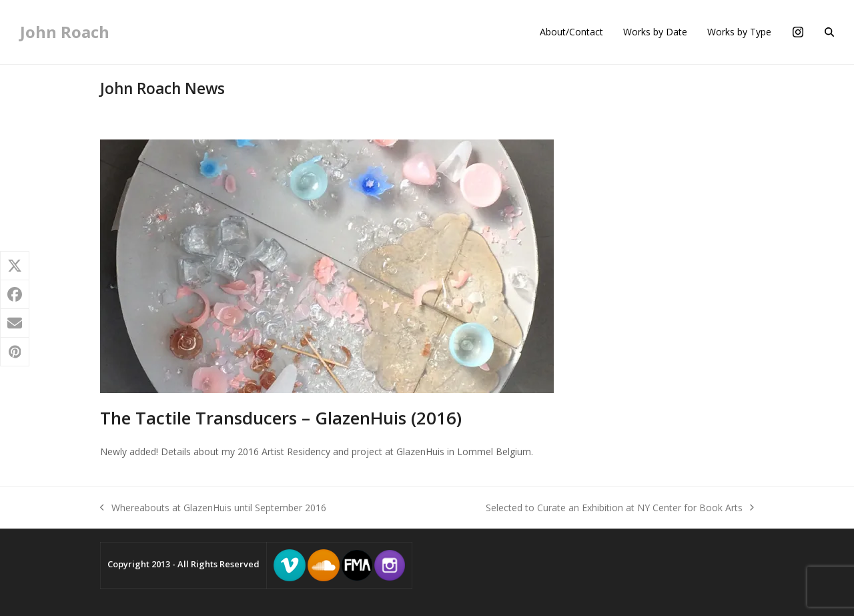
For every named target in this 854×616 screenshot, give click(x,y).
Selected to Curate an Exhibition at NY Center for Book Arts (620, 508)
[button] (829, 32)
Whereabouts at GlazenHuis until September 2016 (213, 508)
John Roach (65, 32)
